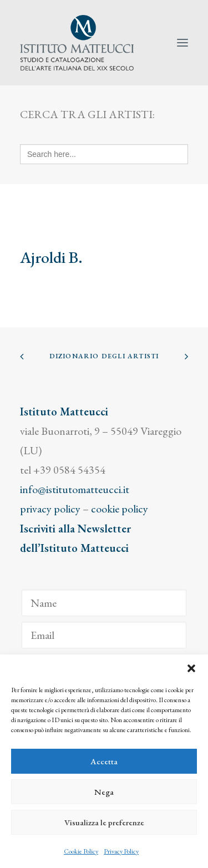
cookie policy (120, 509)
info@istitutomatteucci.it (75, 489)
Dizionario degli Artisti (104, 356)
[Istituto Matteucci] (77, 43)
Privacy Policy (121, 851)
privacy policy (50, 509)
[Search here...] (104, 154)
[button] (191, 668)
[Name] (104, 603)
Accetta (104, 761)
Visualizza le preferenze (104, 822)
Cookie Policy (81, 851)
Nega (104, 792)
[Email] (104, 635)
